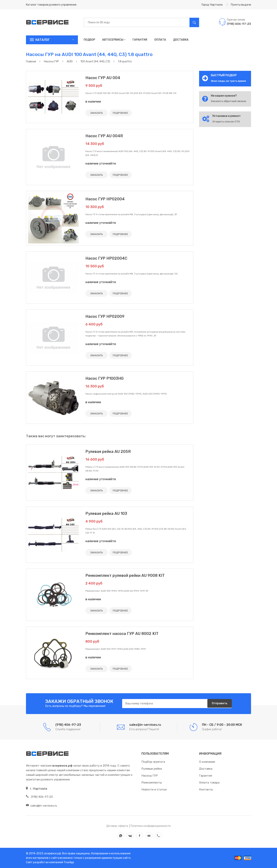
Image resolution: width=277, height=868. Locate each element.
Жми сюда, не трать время (228, 81)
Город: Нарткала (212, 5)
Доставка (181, 40)
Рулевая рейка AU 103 (106, 513)
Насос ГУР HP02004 (105, 199)
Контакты (206, 789)
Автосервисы (114, 40)
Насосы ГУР (150, 776)
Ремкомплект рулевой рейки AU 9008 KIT (125, 575)
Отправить (218, 704)
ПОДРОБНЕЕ (123, 113)
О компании (207, 762)
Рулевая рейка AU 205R (108, 452)
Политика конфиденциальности (151, 826)
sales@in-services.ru (41, 806)
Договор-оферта (117, 826)
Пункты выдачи (241, 5)
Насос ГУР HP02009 (105, 316)
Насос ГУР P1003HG (105, 378)
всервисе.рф (52, 853)
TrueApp (69, 862)
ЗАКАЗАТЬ (97, 113)
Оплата (160, 40)
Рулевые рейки (152, 769)
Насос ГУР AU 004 (103, 78)
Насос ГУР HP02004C (106, 258)
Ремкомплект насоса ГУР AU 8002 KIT (122, 634)
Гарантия (140, 40)
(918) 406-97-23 (39, 797)
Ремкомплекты (152, 783)
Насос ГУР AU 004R (104, 136)
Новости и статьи (154, 789)
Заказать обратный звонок (229, 101)
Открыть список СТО (226, 122)
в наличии (93, 102)
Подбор (89, 40)
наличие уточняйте (101, 163)
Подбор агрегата (153, 762)
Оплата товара (209, 783)
